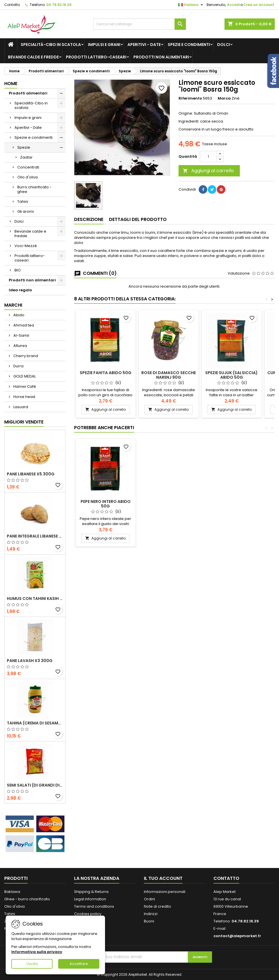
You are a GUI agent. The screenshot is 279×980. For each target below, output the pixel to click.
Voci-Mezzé (26, 246)
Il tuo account (163, 878)
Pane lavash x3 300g (30, 661)
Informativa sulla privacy (37, 952)
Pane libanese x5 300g (31, 474)
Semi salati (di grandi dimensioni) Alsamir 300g (35, 785)
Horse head (24, 397)
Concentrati (28, 167)
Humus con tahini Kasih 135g (35, 598)
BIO (18, 270)
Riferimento (190, 98)
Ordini (149, 899)
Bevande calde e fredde (33, 57)
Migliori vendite (24, 422)
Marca (224, 98)
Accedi (233, 5)
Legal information (90, 899)
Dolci (224, 45)
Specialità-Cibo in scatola (51, 45)
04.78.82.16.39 (59, 5)
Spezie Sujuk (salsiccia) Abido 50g (231, 375)
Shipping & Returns (91, 892)
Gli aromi (26, 211)
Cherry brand (25, 356)
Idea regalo (20, 290)
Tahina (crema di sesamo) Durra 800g (35, 723)
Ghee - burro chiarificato (27, 899)
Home (11, 84)
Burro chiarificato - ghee (34, 189)
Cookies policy (88, 914)
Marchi (13, 305)
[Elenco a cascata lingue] (191, 5)
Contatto (12, 5)
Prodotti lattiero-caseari (96, 57)
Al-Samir (21, 335)
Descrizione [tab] (89, 219)
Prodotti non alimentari (161, 57)
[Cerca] (140, 24)
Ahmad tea (23, 325)
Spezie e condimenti (189, 45)
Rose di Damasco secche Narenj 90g (169, 375)
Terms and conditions (94, 906)
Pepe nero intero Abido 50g (106, 504)
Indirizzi (151, 914)
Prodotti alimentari (28, 93)
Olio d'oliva (28, 177)
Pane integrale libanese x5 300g (35, 536)
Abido (18, 315)
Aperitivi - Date (144, 45)
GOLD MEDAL (24, 376)
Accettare (79, 964)
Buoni (149, 921)
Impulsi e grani (104, 45)
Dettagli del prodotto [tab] (138, 219)
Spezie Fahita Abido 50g (106, 373)
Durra (18, 366)
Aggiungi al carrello (208, 171)
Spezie (24, 147)
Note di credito (158, 906)
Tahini (23, 202)
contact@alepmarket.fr (237, 936)
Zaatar (26, 157)
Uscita (32, 964)
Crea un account (259, 5)
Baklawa (12, 892)
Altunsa (20, 346)
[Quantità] (208, 157)
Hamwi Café (24, 386)
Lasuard (20, 407)
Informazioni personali (165, 892)
